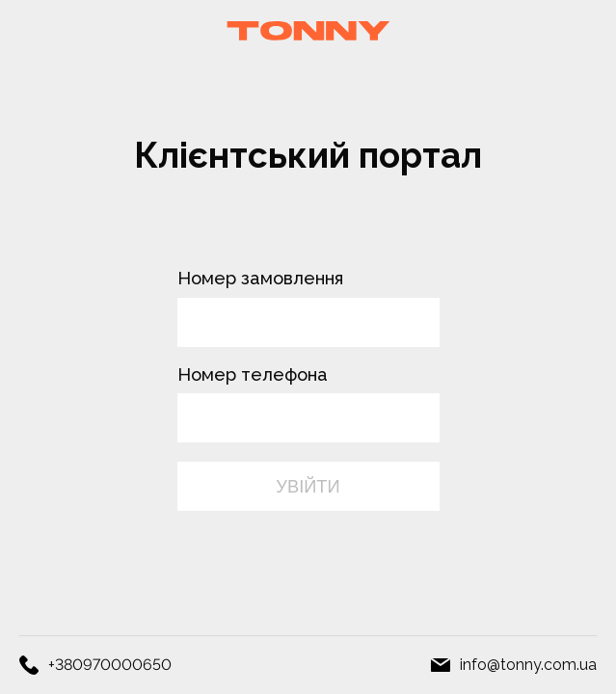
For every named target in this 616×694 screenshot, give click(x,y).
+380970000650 (110, 665)
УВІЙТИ (308, 486)
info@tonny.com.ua (528, 665)
